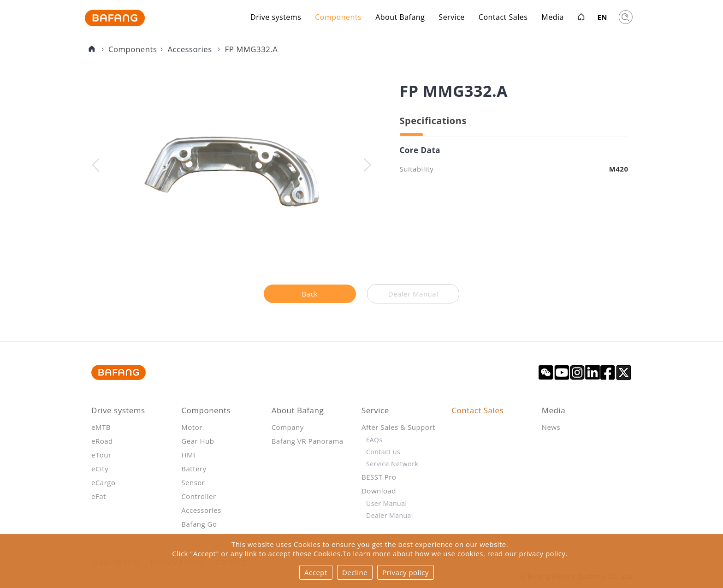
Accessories (191, 49)
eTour (101, 455)
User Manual (386, 503)
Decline (355, 572)
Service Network (392, 464)
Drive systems (276, 18)
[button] (367, 165)
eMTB (101, 427)
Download (379, 491)
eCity (100, 469)
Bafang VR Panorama (308, 441)
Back (310, 294)
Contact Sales (503, 18)
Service (451, 18)
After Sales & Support (398, 427)
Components (338, 18)
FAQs (374, 440)
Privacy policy (406, 572)
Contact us (383, 452)
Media (553, 18)
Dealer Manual (390, 515)
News (551, 427)
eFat (99, 496)
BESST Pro (379, 477)
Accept (316, 572)
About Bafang (400, 18)
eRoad (102, 441)
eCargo (104, 482)
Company (288, 427)
